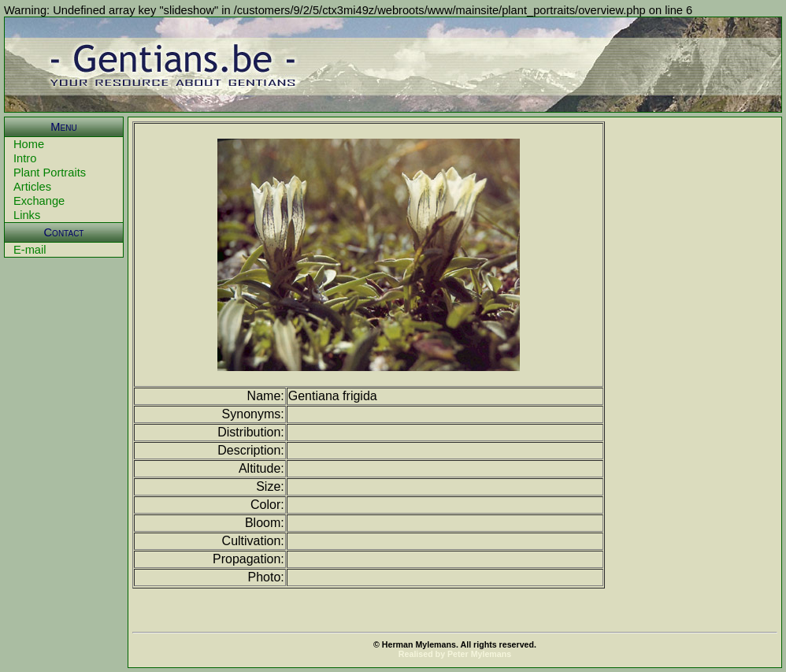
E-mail (30, 250)
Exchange (39, 201)
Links (27, 215)
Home (29, 144)
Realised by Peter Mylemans (455, 654)
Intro (25, 158)
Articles (32, 187)
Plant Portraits (50, 173)
